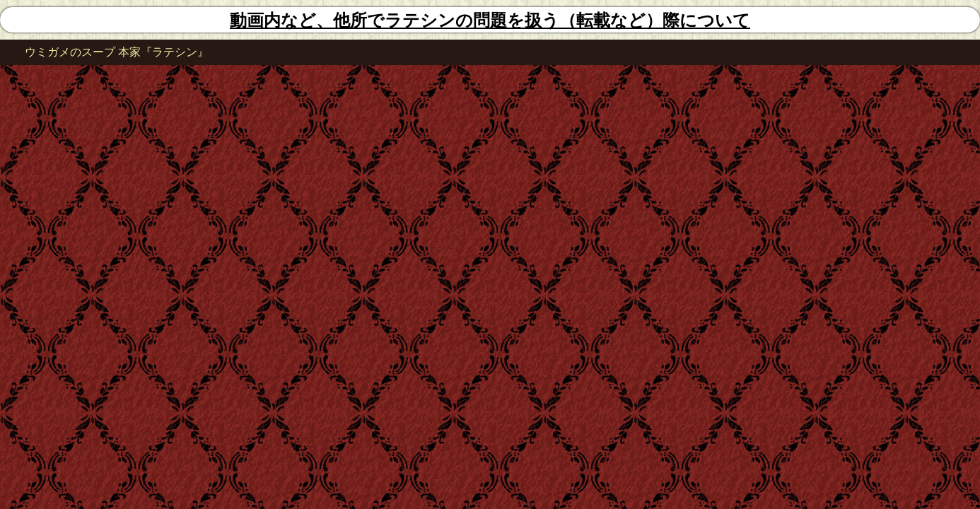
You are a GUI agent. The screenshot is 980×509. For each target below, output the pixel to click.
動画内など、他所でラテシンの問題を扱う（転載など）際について (490, 21)
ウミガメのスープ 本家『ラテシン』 (117, 52)
